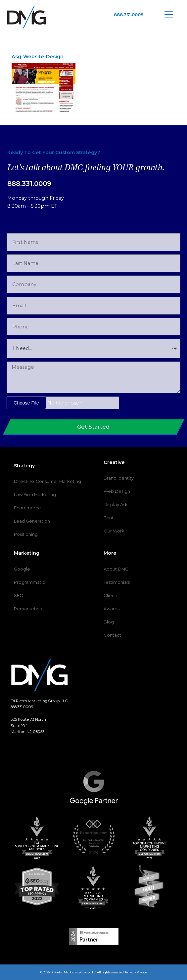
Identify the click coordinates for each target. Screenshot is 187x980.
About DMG (116, 569)
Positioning (26, 534)
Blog (109, 622)
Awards (112, 609)
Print (109, 518)
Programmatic (29, 582)
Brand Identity (119, 478)
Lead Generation (32, 521)
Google (22, 569)
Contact (112, 635)
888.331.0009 (129, 15)
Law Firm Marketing (35, 494)
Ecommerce (27, 508)
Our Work (114, 531)
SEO (19, 595)
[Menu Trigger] (169, 14)
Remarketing (28, 609)
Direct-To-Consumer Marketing (47, 481)
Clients (111, 595)
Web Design (117, 491)
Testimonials (117, 582)
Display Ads (116, 504)
